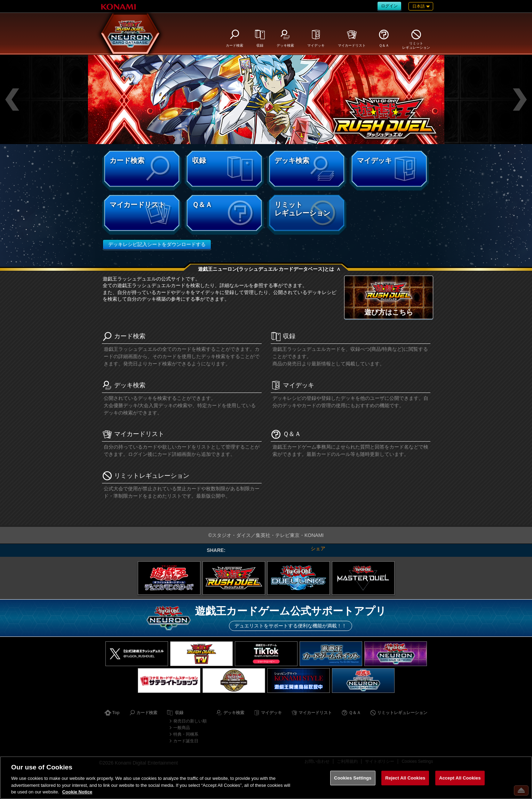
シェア (318, 548)
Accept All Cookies (460, 778)
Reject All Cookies (405, 778)
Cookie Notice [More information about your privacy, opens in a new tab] (77, 792)
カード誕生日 (186, 741)
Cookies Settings (353, 778)
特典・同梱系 (186, 734)
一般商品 (182, 728)
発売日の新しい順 (190, 721)
